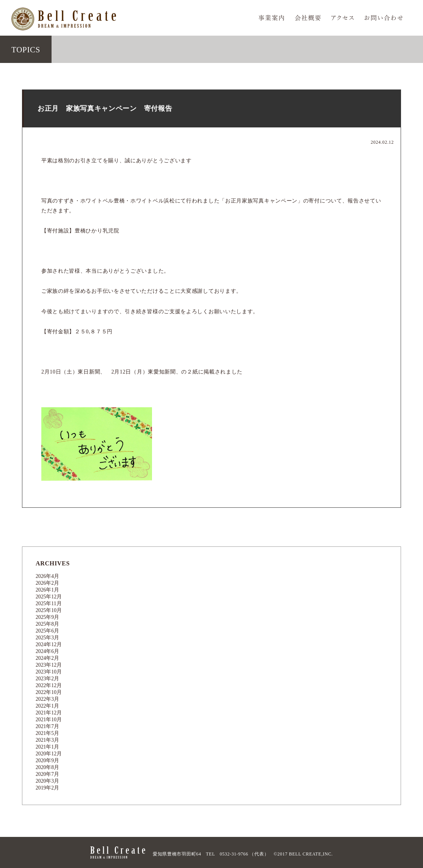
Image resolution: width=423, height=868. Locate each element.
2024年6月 (48, 651)
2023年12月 (49, 665)
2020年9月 (48, 760)
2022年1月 (48, 706)
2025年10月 (49, 610)
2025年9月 (48, 617)
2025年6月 (48, 631)
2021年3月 (48, 740)
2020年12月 (49, 754)
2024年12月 (49, 644)
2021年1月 (48, 747)
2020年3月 (48, 781)
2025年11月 (49, 604)
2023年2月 (48, 679)
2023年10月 (49, 672)
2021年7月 (48, 726)
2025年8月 (48, 624)
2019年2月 (48, 788)
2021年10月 (49, 720)
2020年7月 (48, 774)
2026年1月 (48, 590)
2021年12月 (49, 713)
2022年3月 (48, 699)
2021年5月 (48, 733)
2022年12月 (49, 685)
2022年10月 (49, 692)
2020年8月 (48, 767)
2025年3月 (48, 638)
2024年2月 (48, 658)
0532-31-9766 (234, 854)
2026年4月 (48, 576)
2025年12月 (49, 597)
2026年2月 (48, 583)
